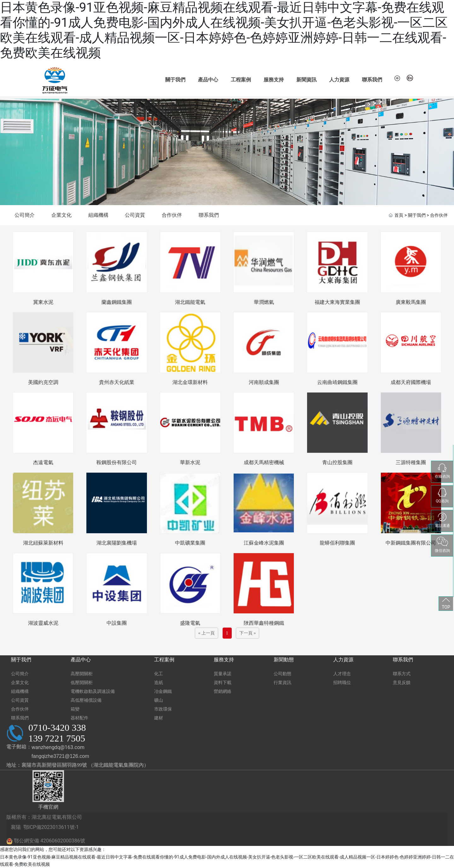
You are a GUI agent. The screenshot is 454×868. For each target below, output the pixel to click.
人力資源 (339, 80)
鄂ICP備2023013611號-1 (51, 827)
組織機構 (98, 215)
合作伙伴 (172, 215)
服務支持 (274, 80)
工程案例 (241, 80)
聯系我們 (372, 80)
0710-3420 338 (57, 727)
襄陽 (15, 827)
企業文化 (61, 215)
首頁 (399, 216)
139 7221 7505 (57, 738)
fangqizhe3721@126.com (60, 756)
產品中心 (208, 80)
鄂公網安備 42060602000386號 (46, 841)
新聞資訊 (306, 80)
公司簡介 (25, 215)
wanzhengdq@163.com (58, 747)
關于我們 (175, 80)
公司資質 (135, 215)
